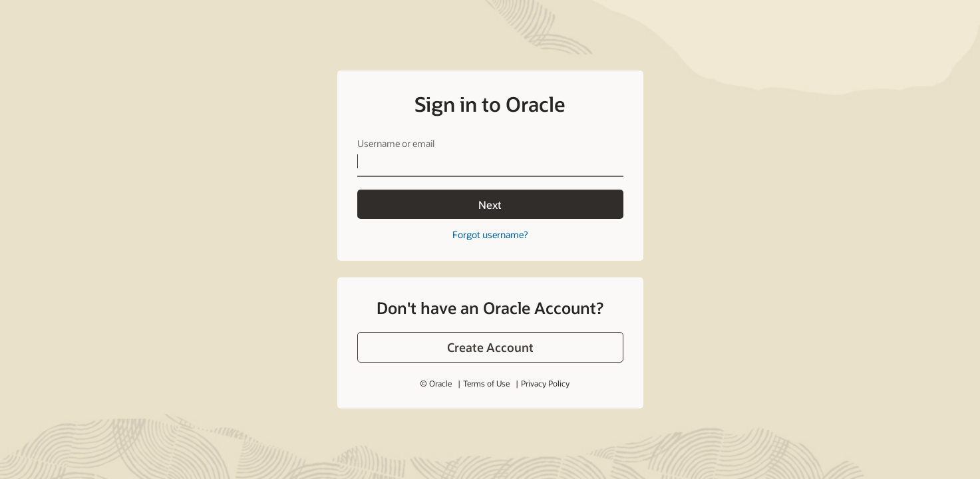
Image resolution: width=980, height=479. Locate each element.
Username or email (396, 143)
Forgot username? (490, 235)
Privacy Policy (545, 383)
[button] (490, 347)
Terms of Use (486, 383)
